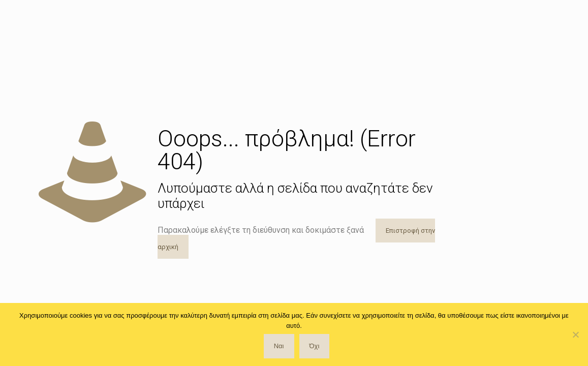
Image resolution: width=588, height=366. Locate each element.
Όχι (315, 346)
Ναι (279, 346)
